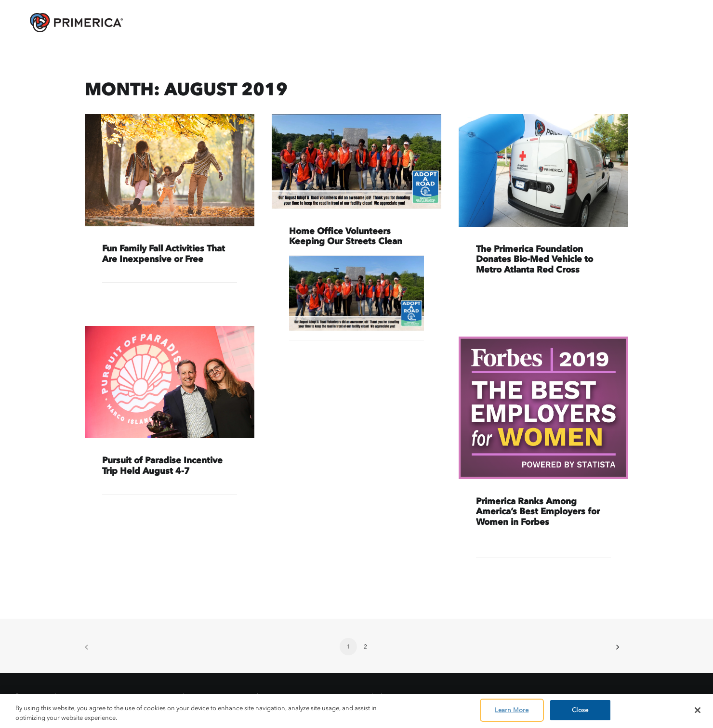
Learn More (512, 710)
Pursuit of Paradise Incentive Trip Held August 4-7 (162, 466)
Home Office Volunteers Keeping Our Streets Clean (346, 236)
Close (580, 710)
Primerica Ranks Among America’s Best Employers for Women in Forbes (538, 512)
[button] (170, 170)
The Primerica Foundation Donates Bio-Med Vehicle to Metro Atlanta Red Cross (535, 259)
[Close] (698, 710)
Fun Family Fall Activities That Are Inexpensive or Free (164, 254)
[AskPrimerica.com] (62, 23)
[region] (356, 711)
